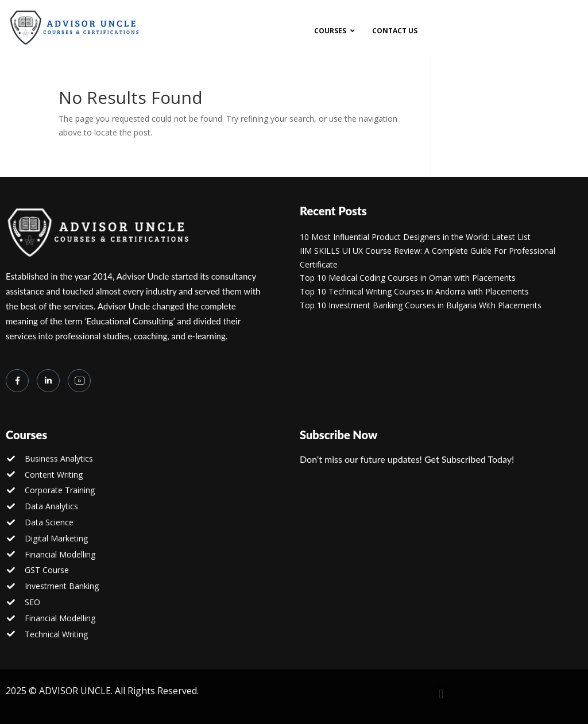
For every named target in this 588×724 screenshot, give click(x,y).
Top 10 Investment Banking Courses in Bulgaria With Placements (421, 305)
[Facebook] (17, 381)
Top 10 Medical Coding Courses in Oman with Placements (408, 278)
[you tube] (79, 381)
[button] (441, 694)
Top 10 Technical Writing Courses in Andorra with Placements (414, 291)
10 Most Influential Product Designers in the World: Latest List (415, 237)
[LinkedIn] (48, 381)
